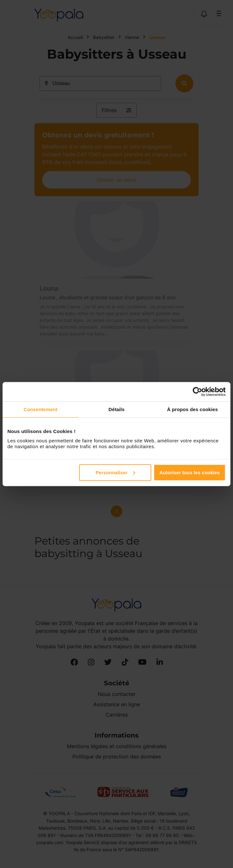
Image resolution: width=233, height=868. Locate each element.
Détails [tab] (116, 409)
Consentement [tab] (40, 409)
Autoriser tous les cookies (190, 472)
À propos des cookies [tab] (192, 409)
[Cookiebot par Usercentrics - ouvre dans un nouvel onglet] (197, 392)
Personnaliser (115, 472)
